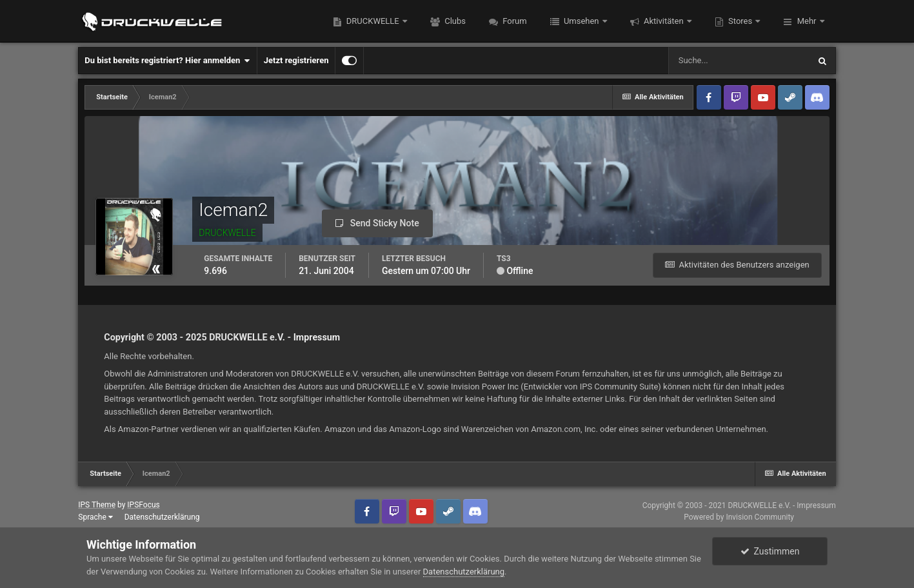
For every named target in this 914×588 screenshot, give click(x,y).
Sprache (95, 517)
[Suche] (739, 61)
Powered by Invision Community (739, 517)
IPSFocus (143, 505)
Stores (740, 21)
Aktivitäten (664, 21)
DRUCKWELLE (373, 21)
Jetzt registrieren (296, 60)
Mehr (806, 21)
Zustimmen (770, 551)
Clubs (454, 21)
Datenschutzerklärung (162, 517)
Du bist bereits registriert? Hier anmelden (167, 61)
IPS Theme (97, 505)
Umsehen (581, 21)
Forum (514, 21)
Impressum (317, 337)
